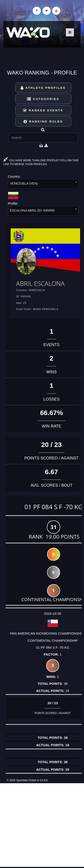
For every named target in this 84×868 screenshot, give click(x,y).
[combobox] (43, 185)
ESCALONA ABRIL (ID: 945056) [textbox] (32, 210)
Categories (43, 99)
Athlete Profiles (43, 88)
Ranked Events (43, 110)
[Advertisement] (42, 825)
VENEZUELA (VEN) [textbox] (24, 183)
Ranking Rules (43, 121)
